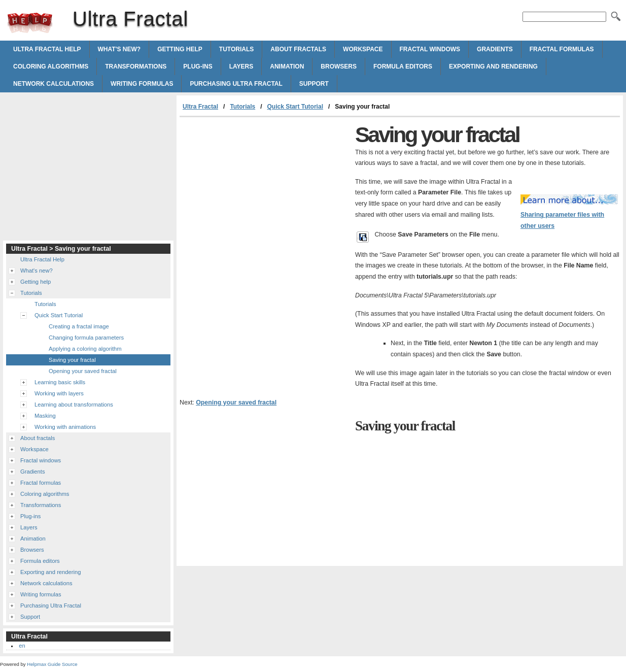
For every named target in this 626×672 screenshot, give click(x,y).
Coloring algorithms (51, 66)
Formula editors (403, 66)
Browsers (339, 66)
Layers (241, 66)
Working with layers (59, 393)
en (22, 646)
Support (314, 84)
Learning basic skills (60, 382)
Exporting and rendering (493, 66)
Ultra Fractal (30, 23)
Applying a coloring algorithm (85, 349)
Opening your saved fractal (236, 402)
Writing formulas (142, 84)
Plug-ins (198, 66)
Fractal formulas (562, 49)
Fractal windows (430, 49)
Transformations (136, 66)
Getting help (180, 49)
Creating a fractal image (79, 326)
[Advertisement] (265, 193)
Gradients (495, 49)
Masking (45, 416)
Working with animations (65, 427)
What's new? (119, 49)
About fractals (298, 49)
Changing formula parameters (86, 338)
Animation (287, 66)
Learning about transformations (74, 405)
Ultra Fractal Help (47, 49)
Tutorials (236, 49)
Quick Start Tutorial (295, 107)
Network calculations (54, 84)
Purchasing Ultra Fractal (236, 84)
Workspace (363, 49)
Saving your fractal (72, 360)
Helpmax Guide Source (52, 664)
